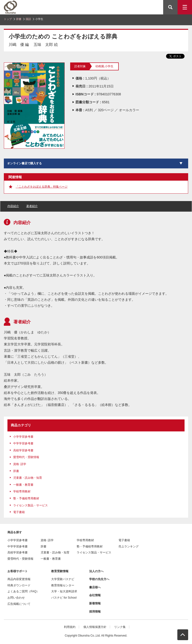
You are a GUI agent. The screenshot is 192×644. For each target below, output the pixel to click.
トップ (8, 19)
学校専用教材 (22, 491)
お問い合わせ (16, 598)
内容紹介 (13, 206)
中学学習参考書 (23, 443)
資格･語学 (20, 464)
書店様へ (95, 587)
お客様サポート (18, 571)
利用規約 (70, 627)
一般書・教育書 (23, 485)
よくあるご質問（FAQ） (23, 591)
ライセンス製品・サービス (31, 505)
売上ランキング (129, 546)
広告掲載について (19, 604)
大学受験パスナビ (63, 579)
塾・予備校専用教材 (26, 498)
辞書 (19, 19)
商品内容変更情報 (19, 579)
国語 (28, 19)
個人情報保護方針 (95, 627)
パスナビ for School (64, 598)
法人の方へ (96, 571)
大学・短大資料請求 (64, 591)
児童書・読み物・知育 (28, 478)
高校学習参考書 (23, 450)
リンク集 (120, 627)
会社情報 (95, 595)
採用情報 (95, 612)
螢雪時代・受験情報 (26, 457)
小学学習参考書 (23, 437)
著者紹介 (32, 206)
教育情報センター (63, 585)
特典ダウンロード (19, 585)
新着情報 (95, 603)
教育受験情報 (60, 571)
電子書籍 (19, 512)
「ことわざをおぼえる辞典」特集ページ (42, 187)
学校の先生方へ (99, 579)
